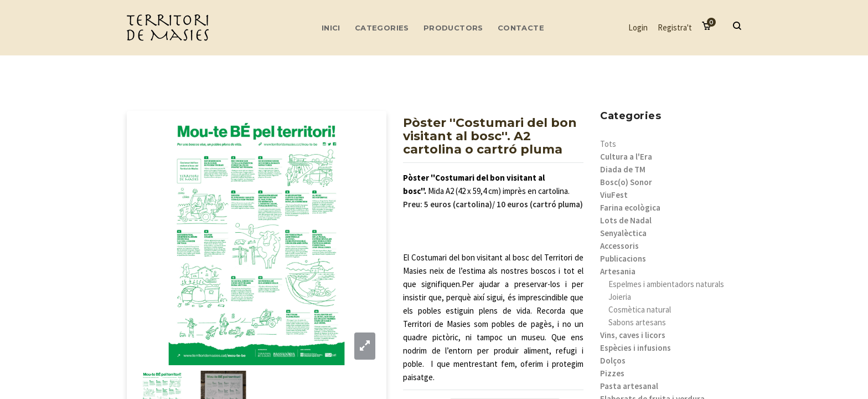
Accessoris (619, 246)
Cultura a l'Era (626, 157)
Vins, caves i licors (633, 335)
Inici (331, 28)
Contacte (521, 28)
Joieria (620, 297)
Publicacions (623, 259)
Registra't (675, 27)
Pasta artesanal (629, 386)
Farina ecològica (630, 208)
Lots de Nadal (626, 220)
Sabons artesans (637, 322)
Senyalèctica (623, 233)
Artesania (618, 271)
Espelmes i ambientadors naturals (666, 284)
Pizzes (612, 373)
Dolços (613, 360)
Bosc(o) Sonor (626, 182)
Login (638, 27)
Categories (382, 28)
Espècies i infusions (635, 348)
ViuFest (614, 195)
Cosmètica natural (640, 310)
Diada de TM (623, 169)
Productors (453, 28)
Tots (608, 144)
